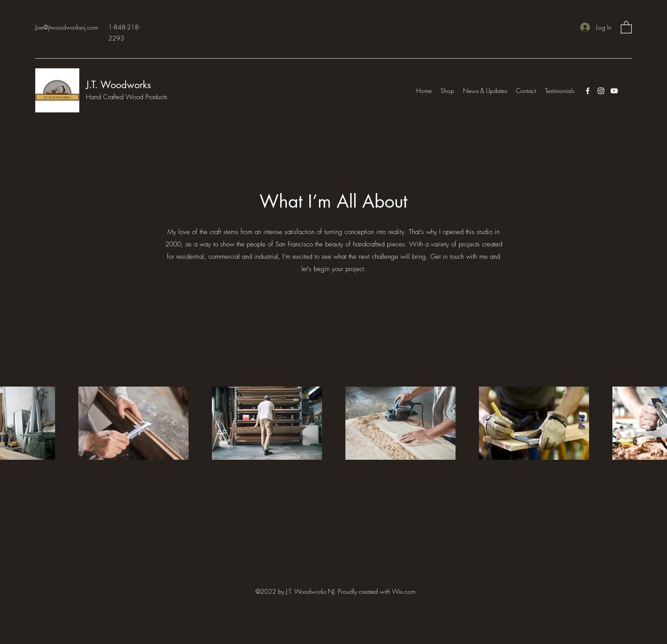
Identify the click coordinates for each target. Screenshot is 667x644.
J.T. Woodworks (120, 85)
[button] (626, 27)
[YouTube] (614, 91)
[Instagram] (601, 91)
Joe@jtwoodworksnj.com (67, 27)
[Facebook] (588, 91)
